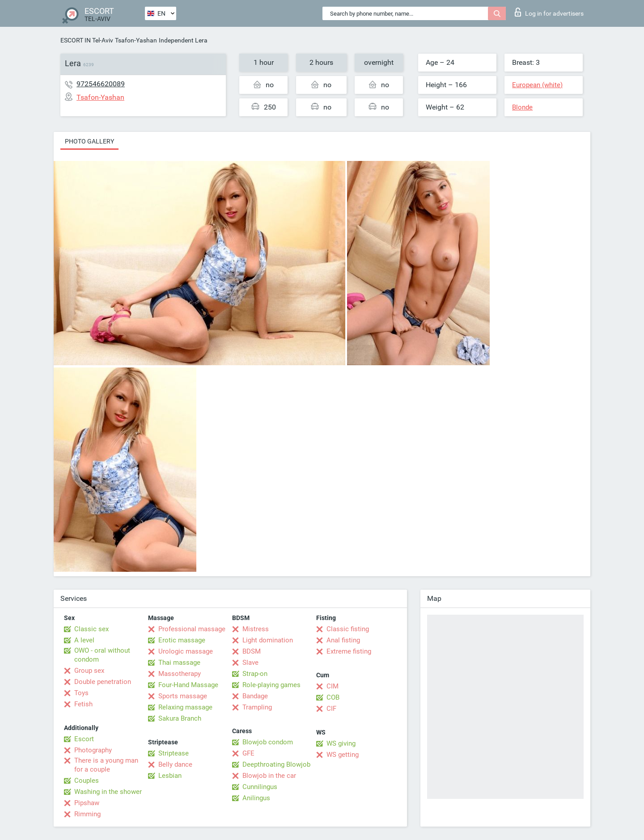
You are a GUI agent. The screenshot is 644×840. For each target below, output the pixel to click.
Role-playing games (271, 685)
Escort (84, 739)
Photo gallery (89, 141)
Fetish (83, 704)
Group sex (89, 671)
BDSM (252, 651)
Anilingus (256, 798)
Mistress (256, 629)
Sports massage (183, 696)
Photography (93, 750)
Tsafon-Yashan (136, 40)
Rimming (87, 814)
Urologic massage (186, 651)
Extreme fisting (349, 651)
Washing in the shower (108, 792)
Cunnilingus (260, 787)
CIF (331, 709)
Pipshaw (87, 803)
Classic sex (91, 629)
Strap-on (255, 674)
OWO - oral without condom (102, 655)
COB (333, 697)
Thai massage (179, 663)
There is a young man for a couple (106, 765)
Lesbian (170, 776)
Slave (250, 663)
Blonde (522, 107)
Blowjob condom (268, 742)
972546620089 (101, 84)
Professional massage (192, 629)
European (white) (537, 85)
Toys (81, 693)
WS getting (343, 755)
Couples (87, 781)
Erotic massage (182, 640)
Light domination (268, 640)
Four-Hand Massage (188, 685)
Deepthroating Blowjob (276, 764)
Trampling (257, 707)
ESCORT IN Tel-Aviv (87, 40)
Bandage (255, 696)
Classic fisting (348, 629)
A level (84, 640)
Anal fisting (343, 640)
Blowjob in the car (269, 776)
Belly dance (175, 764)
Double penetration (103, 682)
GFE (248, 753)
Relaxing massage (185, 707)
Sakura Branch (180, 718)
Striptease (174, 753)
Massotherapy (180, 674)
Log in (549, 12)
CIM (333, 686)
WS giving (341, 743)
